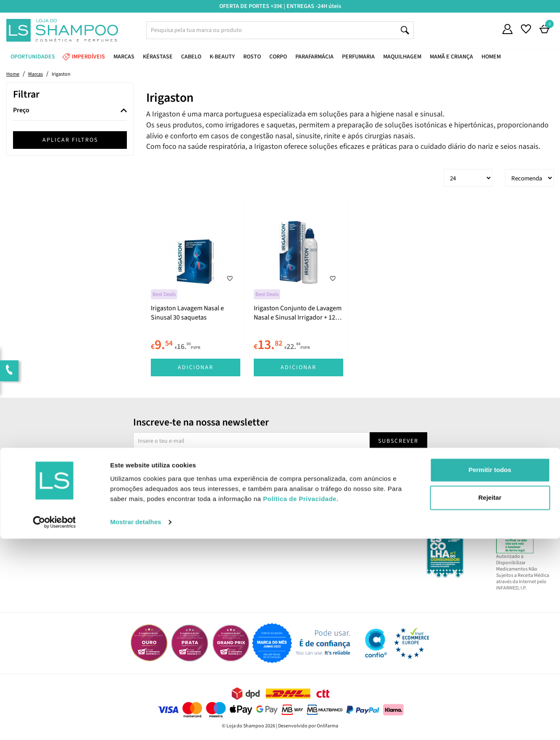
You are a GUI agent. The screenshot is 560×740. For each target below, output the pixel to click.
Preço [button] (21, 111)
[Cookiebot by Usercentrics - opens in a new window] (54, 724)
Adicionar (196, 367)
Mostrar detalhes (136, 723)
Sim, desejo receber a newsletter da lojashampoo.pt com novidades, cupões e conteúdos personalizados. (282, 465)
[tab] (70, 111)
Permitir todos (490, 672)
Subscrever (398, 441)
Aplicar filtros (70, 140)
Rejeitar (490, 699)
